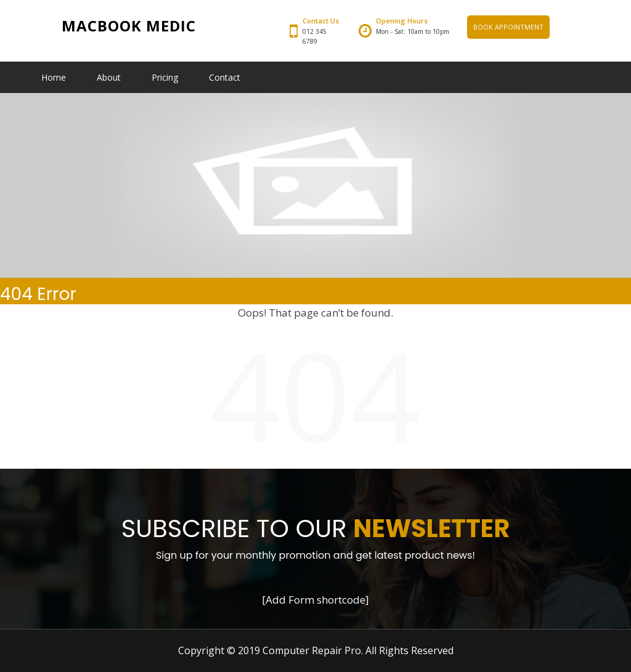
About (109, 77)
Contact (225, 77)
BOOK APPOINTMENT (508, 27)
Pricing (165, 77)
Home (54, 77)
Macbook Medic (129, 26)
